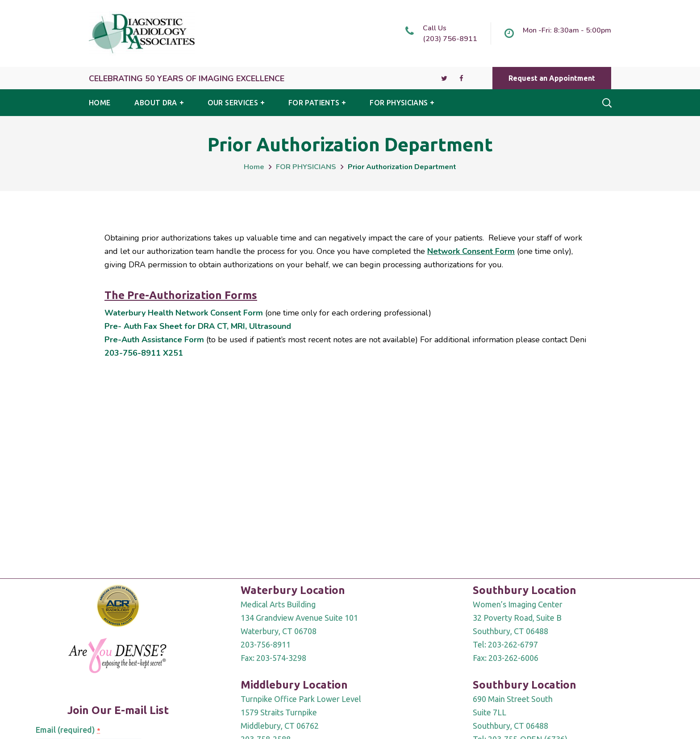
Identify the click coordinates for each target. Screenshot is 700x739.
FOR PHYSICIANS (306, 167)
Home (254, 167)
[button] (552, 78)
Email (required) (68, 730)
